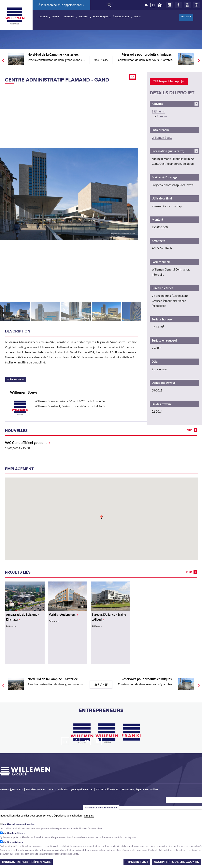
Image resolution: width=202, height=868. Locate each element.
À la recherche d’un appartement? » (61, 5)
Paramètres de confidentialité (101, 808)
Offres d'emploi (101, 17)
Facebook (178, 5)
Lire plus (89, 816)
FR (154, 5)
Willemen (15, 16)
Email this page (133, 77)
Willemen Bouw (17, 379)
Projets (56, 17)
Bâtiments (158, 111)
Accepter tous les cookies (176, 862)
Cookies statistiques (13, 842)
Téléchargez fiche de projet (169, 81)
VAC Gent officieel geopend (28, 443)
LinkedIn (169, 5)
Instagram (196, 5)
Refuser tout (137, 862)
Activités (43, 17)
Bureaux (162, 116)
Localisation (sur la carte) (168, 151)
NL (147, 5)
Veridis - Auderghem (64, 615)
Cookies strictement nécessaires (19, 824)
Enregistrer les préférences (26, 862)
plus (189, 430)
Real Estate (186, 17)
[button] (101, 517)
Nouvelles (84, 17)
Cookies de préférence (14, 833)
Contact (138, 17)
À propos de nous (121, 17)
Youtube (187, 5)
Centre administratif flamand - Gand (57, 80)
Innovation (69, 17)
